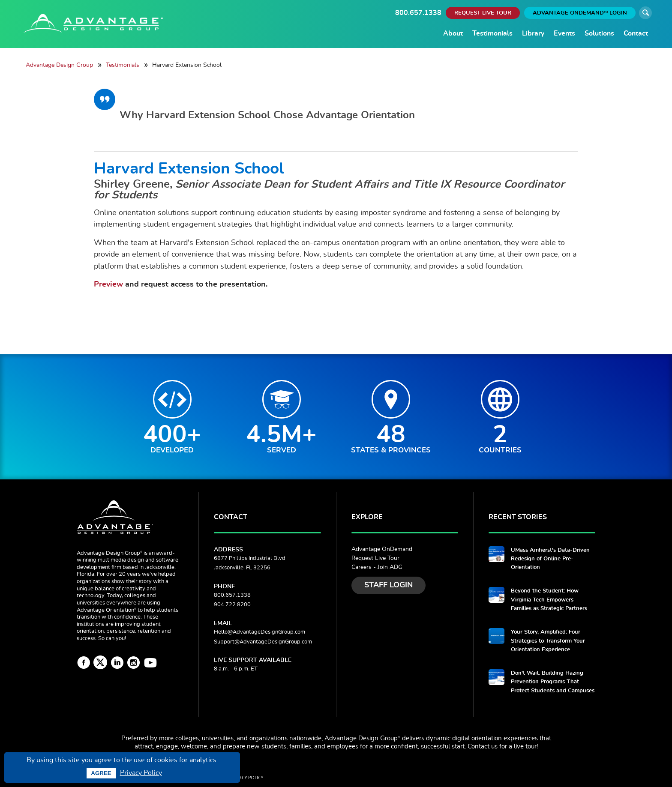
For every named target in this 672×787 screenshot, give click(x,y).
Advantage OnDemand (382, 549)
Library (533, 33)
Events (564, 33)
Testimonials (492, 33)
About (453, 33)
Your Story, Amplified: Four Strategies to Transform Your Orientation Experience (548, 641)
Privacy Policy (141, 773)
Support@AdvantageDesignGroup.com (263, 642)
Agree (101, 773)
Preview (108, 284)
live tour (525, 747)
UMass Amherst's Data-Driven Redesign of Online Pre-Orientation (550, 559)
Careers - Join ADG (377, 567)
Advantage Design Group (59, 65)
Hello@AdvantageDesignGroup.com (259, 632)
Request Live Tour (375, 558)
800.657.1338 (418, 13)
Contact (636, 33)
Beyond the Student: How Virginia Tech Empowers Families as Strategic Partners (549, 600)
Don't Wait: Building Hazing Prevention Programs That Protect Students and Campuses (553, 682)
